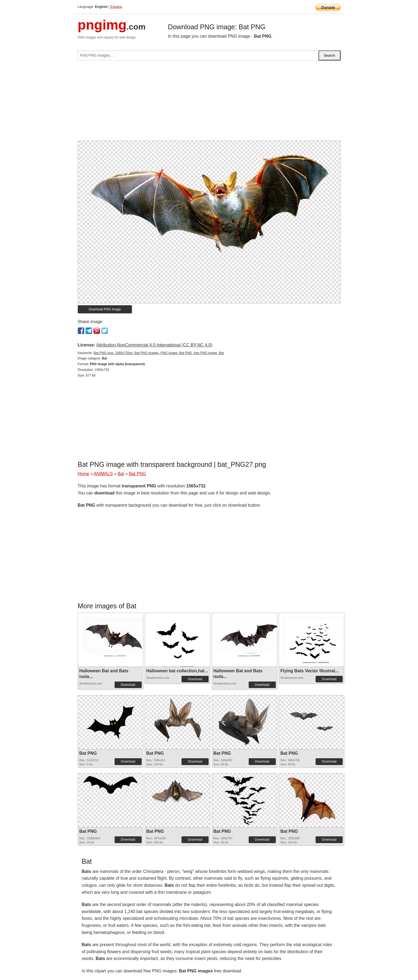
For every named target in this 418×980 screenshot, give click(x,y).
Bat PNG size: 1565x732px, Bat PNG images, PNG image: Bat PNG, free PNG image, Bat (159, 353)
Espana (116, 7)
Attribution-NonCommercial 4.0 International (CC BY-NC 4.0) (154, 345)
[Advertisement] (209, 103)
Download (128, 685)
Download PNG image (105, 309)
